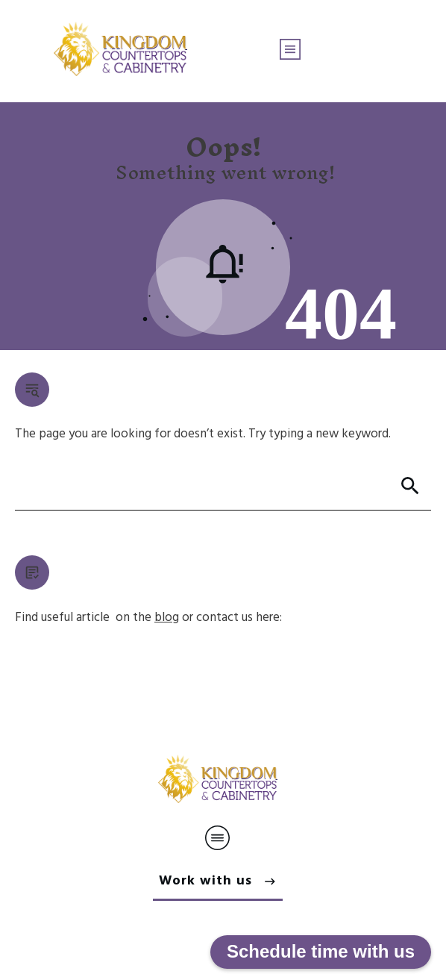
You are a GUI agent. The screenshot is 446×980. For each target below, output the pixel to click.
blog (167, 618)
